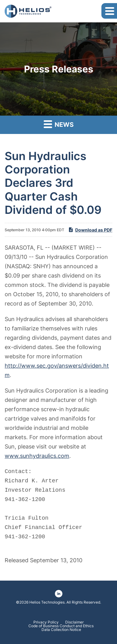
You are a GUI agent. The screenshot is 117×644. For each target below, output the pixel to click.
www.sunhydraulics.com (37, 456)
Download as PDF (90, 230)
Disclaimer (74, 622)
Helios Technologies (47, 602)
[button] (109, 11)
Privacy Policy (46, 622)
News (59, 124)
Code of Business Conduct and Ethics (61, 626)
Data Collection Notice (61, 630)
